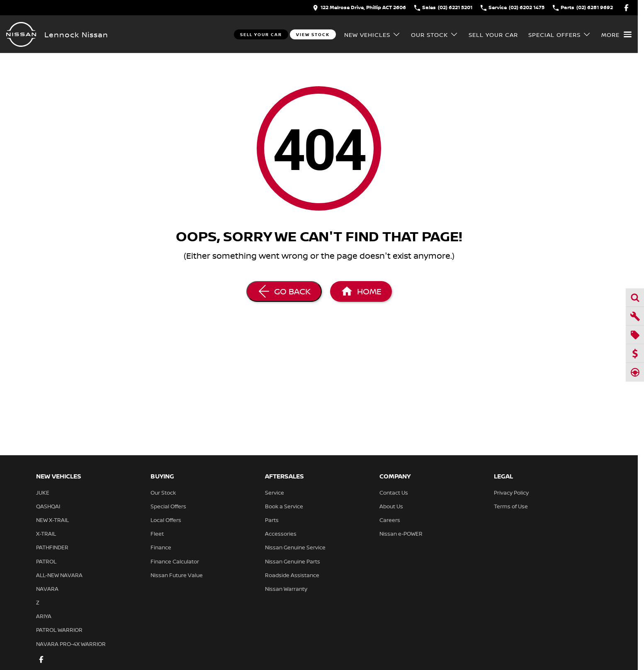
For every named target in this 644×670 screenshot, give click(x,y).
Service (275, 493)
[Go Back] (284, 291)
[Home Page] (21, 34)
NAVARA (47, 589)
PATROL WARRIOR (59, 630)
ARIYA (44, 616)
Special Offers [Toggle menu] (560, 35)
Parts (272, 520)
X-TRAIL (46, 534)
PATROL (46, 561)
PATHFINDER (52, 547)
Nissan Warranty (286, 589)
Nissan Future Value (177, 575)
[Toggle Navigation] (616, 34)
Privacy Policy (511, 493)
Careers (390, 520)
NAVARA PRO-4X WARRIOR (71, 644)
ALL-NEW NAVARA (59, 575)
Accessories (281, 534)
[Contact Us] (359, 8)
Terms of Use (511, 506)
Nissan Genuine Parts (293, 561)
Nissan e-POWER (401, 534)
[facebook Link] (626, 8)
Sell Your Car (261, 34)
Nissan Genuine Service (295, 547)
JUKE (43, 493)
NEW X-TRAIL (52, 520)
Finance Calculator (175, 561)
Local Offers (166, 520)
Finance (161, 547)
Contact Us (394, 493)
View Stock (313, 34)
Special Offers (168, 506)
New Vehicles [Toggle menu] (372, 35)
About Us (391, 506)
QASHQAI (48, 506)
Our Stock (163, 493)
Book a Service (284, 506)
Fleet (157, 534)
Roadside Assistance (292, 575)
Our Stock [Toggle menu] (435, 35)
